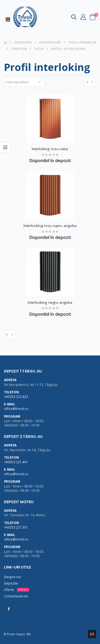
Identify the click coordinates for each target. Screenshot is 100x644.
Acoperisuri (50, 42)
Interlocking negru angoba (50, 302)
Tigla (39, 49)
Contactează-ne (16, 596)
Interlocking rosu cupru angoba (50, 226)
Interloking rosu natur (50, 149)
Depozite (11, 583)
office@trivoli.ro (16, 409)
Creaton (19, 49)
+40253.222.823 (16, 397)
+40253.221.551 (16, 527)
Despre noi (13, 577)
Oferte (9, 590)
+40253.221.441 (16, 462)
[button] (74, 18)
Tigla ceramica (82, 42)
